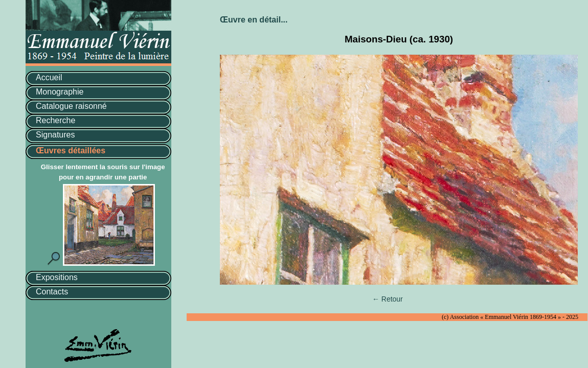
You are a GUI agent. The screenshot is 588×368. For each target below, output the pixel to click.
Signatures (55, 135)
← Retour (388, 299)
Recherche (55, 120)
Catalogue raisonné (71, 106)
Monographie (60, 92)
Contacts (52, 292)
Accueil (49, 77)
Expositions (57, 277)
